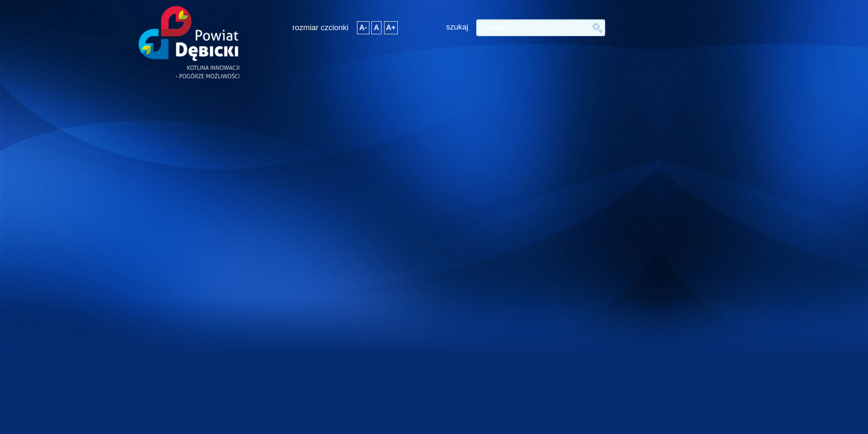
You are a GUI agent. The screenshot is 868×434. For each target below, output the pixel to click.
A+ (391, 28)
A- (363, 28)
